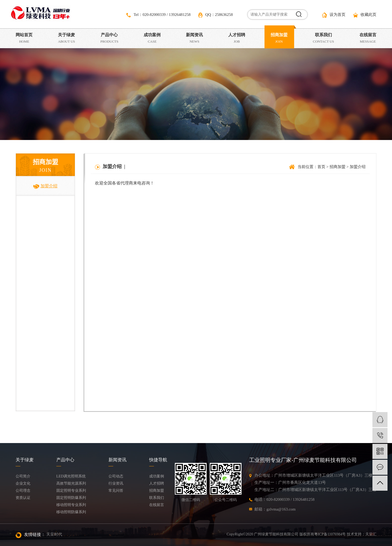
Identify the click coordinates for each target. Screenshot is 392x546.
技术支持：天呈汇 (362, 534)
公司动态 (116, 476)
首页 (321, 167)
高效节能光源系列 (71, 483)
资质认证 (23, 498)
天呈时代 (54, 534)
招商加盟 (338, 167)
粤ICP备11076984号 (330, 534)
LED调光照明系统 (71, 476)
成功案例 (157, 476)
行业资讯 (116, 483)
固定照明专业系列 (71, 491)
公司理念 (23, 491)
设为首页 (334, 15)
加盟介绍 (45, 186)
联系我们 (157, 498)
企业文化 (23, 483)
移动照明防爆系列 (71, 512)
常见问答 (116, 491)
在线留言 (157, 505)
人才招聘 (157, 483)
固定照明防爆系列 (71, 498)
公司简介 (23, 476)
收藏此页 (365, 15)
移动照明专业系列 (71, 505)
